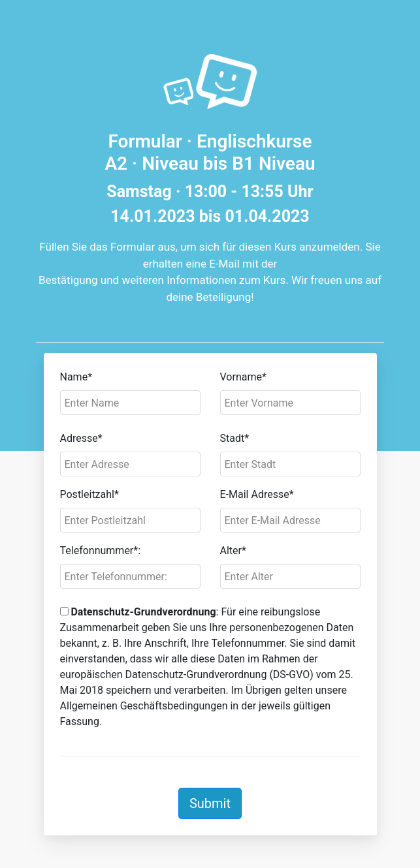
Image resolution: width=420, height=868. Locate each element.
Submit (210, 803)
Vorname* (243, 377)
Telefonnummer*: (101, 550)
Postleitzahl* (89, 494)
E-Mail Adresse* (257, 494)
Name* (76, 377)
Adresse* (81, 438)
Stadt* (235, 438)
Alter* (233, 550)
